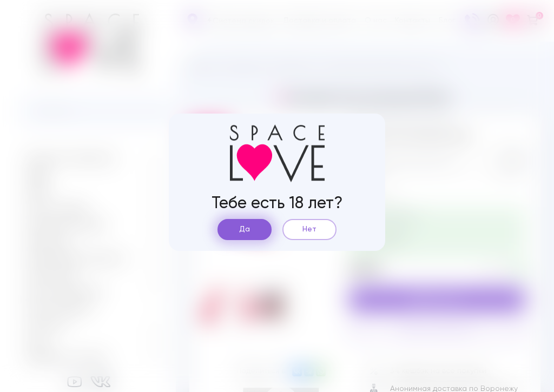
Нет (309, 229)
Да (245, 229)
